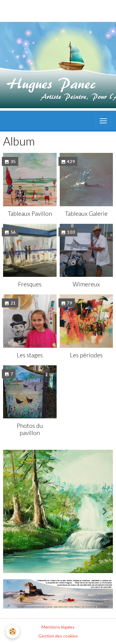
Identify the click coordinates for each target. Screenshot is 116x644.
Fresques (30, 284)
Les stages (30, 355)
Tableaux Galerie (86, 213)
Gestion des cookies (58, 636)
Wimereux (86, 284)
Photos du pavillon (30, 429)
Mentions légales (58, 627)
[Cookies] (13, 632)
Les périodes (86, 355)
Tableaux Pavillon (30, 213)
